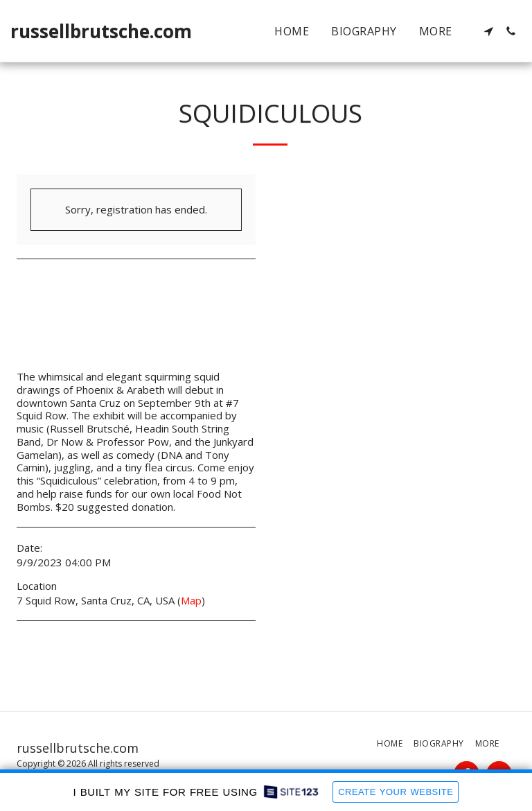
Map (191, 600)
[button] (488, 31)
